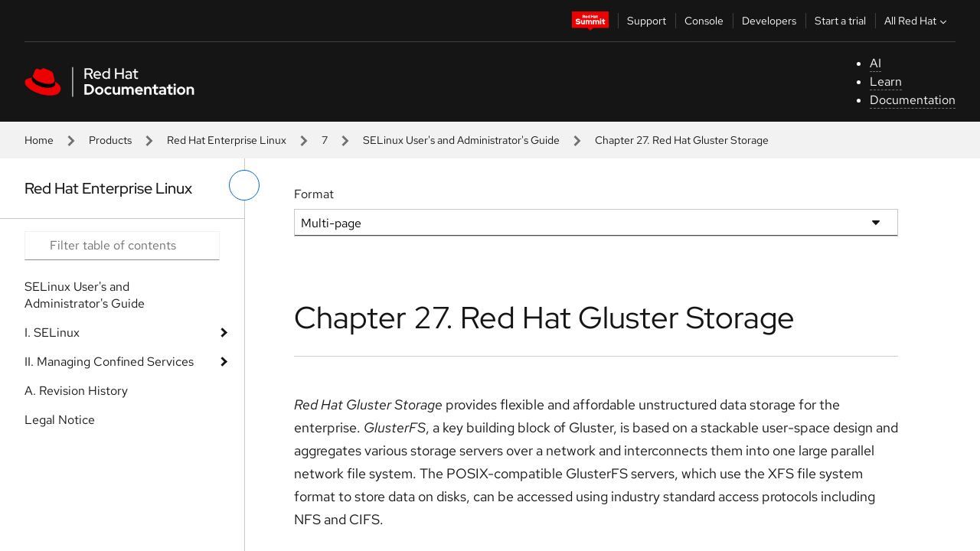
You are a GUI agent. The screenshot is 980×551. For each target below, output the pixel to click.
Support (647, 21)
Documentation (913, 100)
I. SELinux (52, 333)
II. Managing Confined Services (109, 362)
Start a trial (840, 21)
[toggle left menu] (244, 185)
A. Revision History (76, 391)
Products (110, 140)
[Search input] (122, 246)
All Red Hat (917, 21)
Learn (886, 82)
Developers (769, 21)
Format (314, 194)
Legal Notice (60, 420)
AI (875, 63)
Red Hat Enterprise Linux (227, 140)
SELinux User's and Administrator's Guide (461, 140)
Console (704, 21)
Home (39, 140)
